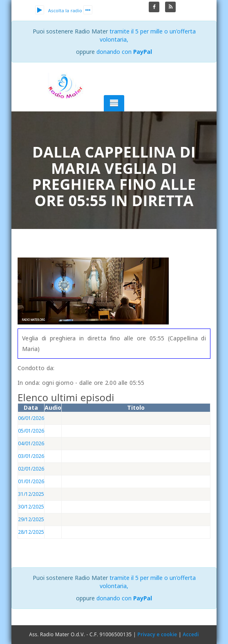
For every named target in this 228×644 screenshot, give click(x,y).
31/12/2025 (31, 494)
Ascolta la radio (59, 10)
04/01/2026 (31, 443)
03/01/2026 (31, 456)
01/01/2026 (31, 481)
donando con (124, 52)
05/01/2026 (31, 431)
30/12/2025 (31, 507)
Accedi (191, 634)
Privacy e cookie (157, 634)
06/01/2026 (31, 418)
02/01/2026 (31, 469)
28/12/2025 (31, 532)
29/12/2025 (31, 519)
